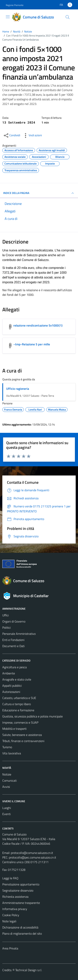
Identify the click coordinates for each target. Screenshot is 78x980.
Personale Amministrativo (19, 634)
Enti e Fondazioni (13, 640)
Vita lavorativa (12, 753)
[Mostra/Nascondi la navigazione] (8, 17)
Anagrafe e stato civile (17, 679)
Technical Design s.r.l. (29, 970)
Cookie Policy (11, 915)
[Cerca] (68, 17)
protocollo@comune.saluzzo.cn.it (32, 853)
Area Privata (10, 948)
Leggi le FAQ (10, 878)
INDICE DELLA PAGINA (39, 193)
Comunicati (9, 781)
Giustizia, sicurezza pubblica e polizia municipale (33, 716)
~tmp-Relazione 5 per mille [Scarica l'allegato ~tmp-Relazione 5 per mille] (32, 344)
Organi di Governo (14, 621)
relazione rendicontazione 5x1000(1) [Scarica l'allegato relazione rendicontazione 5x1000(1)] (38, 325)
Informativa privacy (15, 909)
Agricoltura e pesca (15, 667)
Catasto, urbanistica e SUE (19, 698)
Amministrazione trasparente (21, 903)
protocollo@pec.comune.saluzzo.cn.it (33, 857)
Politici (6, 628)
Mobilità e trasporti (14, 729)
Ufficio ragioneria (18, 389)
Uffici (6, 615)
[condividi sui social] (12, 135)
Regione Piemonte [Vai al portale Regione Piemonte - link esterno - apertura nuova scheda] (15, 5)
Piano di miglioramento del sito (22, 933)
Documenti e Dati (13, 646)
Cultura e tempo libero (17, 704)
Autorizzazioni (11, 692)
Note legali (9, 921)
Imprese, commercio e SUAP (20, 722)
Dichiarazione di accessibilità (20, 927)
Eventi (6, 814)
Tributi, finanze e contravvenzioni (23, 741)
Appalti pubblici (12, 686)
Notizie (7, 774)
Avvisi (6, 787)
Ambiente (9, 673)
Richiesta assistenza (15, 897)
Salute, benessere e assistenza (22, 735)
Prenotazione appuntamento (21, 884)
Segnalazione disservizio (18, 890)
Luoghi (7, 808)
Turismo (7, 747)
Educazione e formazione (18, 710)
